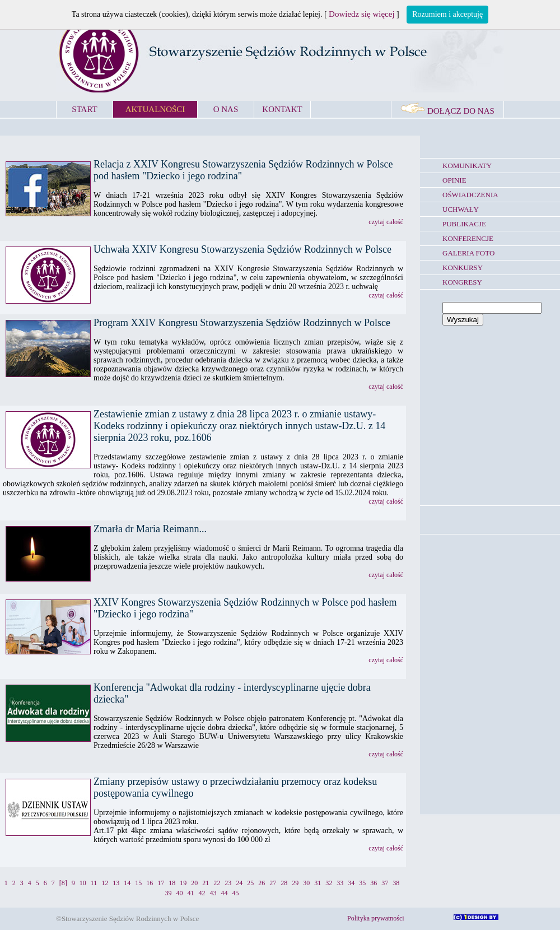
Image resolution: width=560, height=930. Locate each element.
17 (161, 883)
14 (127, 883)
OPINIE (454, 180)
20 (194, 883)
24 (239, 883)
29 (295, 883)
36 (374, 883)
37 (385, 883)
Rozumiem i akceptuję (447, 14)
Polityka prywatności (376, 918)
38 (396, 883)
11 (94, 883)
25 (250, 883)
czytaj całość (386, 222)
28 (284, 883)
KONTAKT (282, 109)
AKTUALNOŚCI (155, 109)
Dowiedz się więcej (361, 14)
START (84, 109)
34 (351, 883)
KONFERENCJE (468, 238)
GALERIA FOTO (468, 253)
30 (306, 883)
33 (340, 883)
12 (105, 883)
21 (206, 883)
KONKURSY (463, 268)
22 (217, 883)
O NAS (226, 109)
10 (83, 883)
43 (213, 893)
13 (116, 883)
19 (183, 883)
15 (138, 883)
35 (362, 883)
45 (236, 893)
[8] (63, 883)
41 (191, 893)
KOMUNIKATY (467, 166)
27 (273, 883)
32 (329, 883)
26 (262, 883)
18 (172, 883)
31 (318, 883)
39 (169, 893)
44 (225, 893)
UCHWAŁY (461, 209)
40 (180, 893)
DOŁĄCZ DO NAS (447, 111)
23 (228, 883)
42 (202, 893)
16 (150, 883)
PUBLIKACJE (464, 224)
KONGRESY (462, 282)
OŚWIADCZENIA (470, 195)
